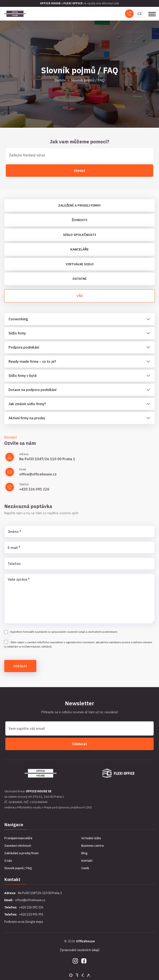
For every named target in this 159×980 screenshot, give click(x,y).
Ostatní (79, 279)
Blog (84, 853)
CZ (140, 14)
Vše (80, 296)
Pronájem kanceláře (18, 838)
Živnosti (79, 220)
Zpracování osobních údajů (80, 950)
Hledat (80, 171)
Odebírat (79, 744)
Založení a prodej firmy (79, 205)
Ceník (85, 868)
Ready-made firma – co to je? (32, 361)
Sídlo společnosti (80, 235)
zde (117, 3)
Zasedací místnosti (18, 846)
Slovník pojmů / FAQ (18, 868)
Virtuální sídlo (91, 838)
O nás (8, 861)
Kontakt (87, 861)
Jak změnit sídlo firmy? (27, 404)
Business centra (92, 846)
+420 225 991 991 (31, 914)
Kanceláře (79, 249)
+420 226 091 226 (34, 489)
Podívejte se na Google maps (24, 922)
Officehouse (85, 941)
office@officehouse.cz (38, 474)
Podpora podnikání (24, 347)
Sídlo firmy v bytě (23, 376)
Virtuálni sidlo (80, 264)
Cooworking (18, 319)
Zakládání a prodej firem (21, 853)
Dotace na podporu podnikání (32, 390)
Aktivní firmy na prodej (27, 418)
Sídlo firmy (17, 333)
